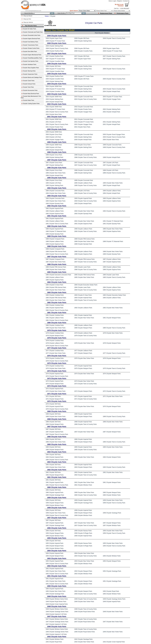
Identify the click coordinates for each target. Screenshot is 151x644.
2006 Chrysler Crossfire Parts (55, 71)
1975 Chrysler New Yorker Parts (56, 368)
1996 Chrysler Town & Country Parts (114, 173)
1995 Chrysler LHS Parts (53, 183)
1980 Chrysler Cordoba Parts (55, 325)
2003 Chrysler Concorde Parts (84, 97)
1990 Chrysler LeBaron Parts (83, 229)
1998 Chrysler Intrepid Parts (111, 157)
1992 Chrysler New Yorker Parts (84, 211)
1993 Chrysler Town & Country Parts (85, 201)
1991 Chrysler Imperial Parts (54, 219)
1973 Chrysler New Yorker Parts (84, 381)
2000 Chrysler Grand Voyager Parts (114, 134)
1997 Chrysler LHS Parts (111, 163)
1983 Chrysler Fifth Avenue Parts (56, 298)
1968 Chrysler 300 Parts (53, 422)
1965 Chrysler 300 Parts (53, 447)
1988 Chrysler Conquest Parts (55, 249)
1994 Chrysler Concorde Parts (55, 191)
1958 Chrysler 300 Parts (53, 510)
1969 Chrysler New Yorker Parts (56, 417)
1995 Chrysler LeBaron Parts (83, 183)
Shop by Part (27, 19)
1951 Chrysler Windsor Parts (83, 584)
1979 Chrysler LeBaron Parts (83, 333)
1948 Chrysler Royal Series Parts (84, 612)
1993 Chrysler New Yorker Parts (56, 201)
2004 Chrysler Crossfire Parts (55, 91)
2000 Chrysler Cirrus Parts (54, 134)
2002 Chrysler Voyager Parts (83, 112)
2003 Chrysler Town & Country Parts (85, 99)
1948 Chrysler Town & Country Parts (85, 609)
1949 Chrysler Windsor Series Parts (57, 599)
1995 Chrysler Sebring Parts (54, 185)
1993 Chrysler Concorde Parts (55, 198)
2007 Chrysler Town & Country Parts (114, 56)
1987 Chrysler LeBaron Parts (112, 259)
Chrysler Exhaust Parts (29, 84)
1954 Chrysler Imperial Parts (54, 553)
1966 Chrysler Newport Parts (83, 442)
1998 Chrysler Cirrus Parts (54, 155)
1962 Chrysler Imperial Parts (83, 472)
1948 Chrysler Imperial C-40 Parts (56, 614)
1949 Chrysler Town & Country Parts (85, 599)
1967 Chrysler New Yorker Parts (84, 432)
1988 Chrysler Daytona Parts (83, 254)
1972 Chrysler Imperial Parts (54, 389)
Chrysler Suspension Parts (30, 74)
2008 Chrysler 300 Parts (82, 48)
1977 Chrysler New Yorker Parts (56, 353)
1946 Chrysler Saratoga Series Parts (57, 632)
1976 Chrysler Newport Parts (112, 358)
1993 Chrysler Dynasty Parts (55, 204)
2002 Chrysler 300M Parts (54, 107)
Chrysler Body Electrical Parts (31, 94)
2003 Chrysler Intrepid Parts (54, 102)
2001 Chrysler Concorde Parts (84, 119)
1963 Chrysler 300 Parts (53, 465)
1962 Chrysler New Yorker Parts (113, 472)
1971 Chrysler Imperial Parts (83, 396)
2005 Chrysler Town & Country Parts (114, 79)
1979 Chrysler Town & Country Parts (85, 336)
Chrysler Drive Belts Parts (30, 51)
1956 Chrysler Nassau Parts (83, 531)
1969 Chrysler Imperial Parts (83, 414)
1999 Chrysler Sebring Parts (83, 147)
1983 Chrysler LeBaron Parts (112, 298)
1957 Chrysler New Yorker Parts (84, 523)
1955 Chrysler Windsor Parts (55, 548)
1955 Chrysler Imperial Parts (54, 543)
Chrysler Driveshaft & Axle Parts (32, 35)
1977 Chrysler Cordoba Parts (55, 351)
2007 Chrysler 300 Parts (82, 56)
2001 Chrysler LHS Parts (53, 122)
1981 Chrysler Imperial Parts (83, 315)
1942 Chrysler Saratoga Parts (83, 639)
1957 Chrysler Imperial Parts (54, 523)
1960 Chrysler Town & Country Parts (85, 495)
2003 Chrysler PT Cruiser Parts (112, 97)
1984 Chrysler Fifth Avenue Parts (56, 287)
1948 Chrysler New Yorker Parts (113, 612)
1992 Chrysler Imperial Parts (54, 208)
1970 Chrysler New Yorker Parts (84, 406)
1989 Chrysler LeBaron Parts (55, 241)
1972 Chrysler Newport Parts (83, 391)
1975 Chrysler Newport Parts (83, 368)
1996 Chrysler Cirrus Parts (54, 170)
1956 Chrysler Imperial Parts (83, 536)
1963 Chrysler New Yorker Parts (56, 467)
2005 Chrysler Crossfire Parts (55, 79)
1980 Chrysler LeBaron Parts (83, 325)
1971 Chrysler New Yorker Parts (113, 396)
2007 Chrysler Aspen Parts (82, 59)
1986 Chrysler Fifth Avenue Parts (56, 267)
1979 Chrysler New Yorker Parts (113, 333)
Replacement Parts (106, 13)
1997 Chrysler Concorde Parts (84, 163)
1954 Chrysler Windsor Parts (112, 556)
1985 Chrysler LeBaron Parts (55, 277)
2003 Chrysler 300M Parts (54, 97)
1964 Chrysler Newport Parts (112, 457)
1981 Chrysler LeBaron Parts (55, 318)
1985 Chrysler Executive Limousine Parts (58, 275)
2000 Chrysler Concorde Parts (84, 134)
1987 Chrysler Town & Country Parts (85, 262)
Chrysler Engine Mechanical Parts (32, 55)
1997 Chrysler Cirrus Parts (54, 163)
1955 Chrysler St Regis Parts (83, 546)
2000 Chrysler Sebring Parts (83, 137)
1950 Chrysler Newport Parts (83, 591)
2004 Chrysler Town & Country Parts (114, 89)
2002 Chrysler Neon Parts (54, 114)
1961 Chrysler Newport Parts (112, 482)
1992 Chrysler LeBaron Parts (55, 211)
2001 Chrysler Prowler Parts (54, 127)
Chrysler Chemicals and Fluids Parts (33, 32)
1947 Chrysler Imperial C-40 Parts (56, 624)
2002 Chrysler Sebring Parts (112, 109)
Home (110, 1)
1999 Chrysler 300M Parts (54, 145)
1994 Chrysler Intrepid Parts (111, 193)
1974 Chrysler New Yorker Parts (84, 374)
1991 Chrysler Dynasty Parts (112, 224)
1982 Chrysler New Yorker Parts (113, 308)
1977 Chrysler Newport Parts (83, 353)
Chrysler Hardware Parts (29, 64)
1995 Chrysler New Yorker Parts (113, 183)
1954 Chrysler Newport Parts (55, 556)
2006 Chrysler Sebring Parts (83, 69)
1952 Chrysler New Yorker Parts (56, 571)
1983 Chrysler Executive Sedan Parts (114, 295)
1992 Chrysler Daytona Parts (55, 214)
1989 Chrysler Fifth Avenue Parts (84, 239)
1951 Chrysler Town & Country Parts (57, 584)
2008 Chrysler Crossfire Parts (83, 51)
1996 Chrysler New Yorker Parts (56, 173)
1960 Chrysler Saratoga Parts (55, 495)
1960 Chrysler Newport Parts (112, 493)
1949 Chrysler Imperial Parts (112, 602)
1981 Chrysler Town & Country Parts (57, 320)
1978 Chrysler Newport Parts (112, 343)
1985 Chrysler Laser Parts (111, 275)
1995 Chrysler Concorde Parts (84, 180)
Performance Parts (122, 13)
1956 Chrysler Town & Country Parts (114, 533)
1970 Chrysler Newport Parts (112, 406)
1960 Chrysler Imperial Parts (54, 493)
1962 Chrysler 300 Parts (53, 472)
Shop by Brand (28, 16)
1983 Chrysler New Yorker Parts (56, 300)
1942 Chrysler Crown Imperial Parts (114, 642)
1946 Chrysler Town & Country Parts (85, 629)
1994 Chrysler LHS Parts (82, 191)
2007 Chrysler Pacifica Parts (54, 56)
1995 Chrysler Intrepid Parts (111, 185)
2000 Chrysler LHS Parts (53, 137)
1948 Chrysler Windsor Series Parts (57, 609)
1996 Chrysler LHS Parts (111, 170)
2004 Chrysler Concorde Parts (84, 86)
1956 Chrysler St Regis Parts (83, 533)
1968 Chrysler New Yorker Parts (113, 422)
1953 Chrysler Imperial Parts (54, 561)
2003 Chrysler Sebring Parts (54, 99)
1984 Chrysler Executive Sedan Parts (86, 285)
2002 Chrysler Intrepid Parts (111, 112)
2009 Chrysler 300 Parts (82, 38)
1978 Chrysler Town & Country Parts (57, 346)
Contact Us (126, 1)
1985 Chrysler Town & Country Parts (114, 277)
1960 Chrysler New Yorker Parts (84, 493)
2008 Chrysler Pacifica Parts (54, 51)
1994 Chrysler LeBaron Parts (112, 191)
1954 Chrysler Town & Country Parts (85, 556)
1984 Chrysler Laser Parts (82, 287)
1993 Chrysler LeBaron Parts (112, 198)
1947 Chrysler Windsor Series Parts (57, 619)
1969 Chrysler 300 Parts (53, 414)
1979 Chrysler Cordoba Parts (55, 333)
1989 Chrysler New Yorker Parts (84, 241)
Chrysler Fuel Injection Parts (30, 61)
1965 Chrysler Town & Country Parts (85, 450)
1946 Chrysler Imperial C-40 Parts (56, 634)
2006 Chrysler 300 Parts (53, 66)
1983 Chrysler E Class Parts (83, 295)
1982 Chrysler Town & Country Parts (57, 310)
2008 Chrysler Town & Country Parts (57, 48)
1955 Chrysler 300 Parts (53, 541)
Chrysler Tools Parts (28, 87)
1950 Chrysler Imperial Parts (54, 589)
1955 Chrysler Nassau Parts (83, 543)
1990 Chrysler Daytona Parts (112, 231)
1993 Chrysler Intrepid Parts (83, 204)
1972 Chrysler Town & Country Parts (114, 391)
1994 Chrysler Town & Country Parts (85, 193)
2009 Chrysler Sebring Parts (83, 41)
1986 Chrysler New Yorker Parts (56, 270)
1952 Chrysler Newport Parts (83, 571)
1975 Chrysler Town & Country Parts (114, 368)
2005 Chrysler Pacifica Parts (54, 76)
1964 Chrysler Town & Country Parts (57, 460)
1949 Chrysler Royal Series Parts (56, 602)
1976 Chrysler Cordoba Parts (55, 358)
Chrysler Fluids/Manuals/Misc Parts (32, 58)
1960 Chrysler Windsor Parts (112, 495)
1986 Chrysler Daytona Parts (112, 270)
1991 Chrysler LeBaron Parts (55, 221)
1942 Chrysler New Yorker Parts (84, 642)
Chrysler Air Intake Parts (29, 29)
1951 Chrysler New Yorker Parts (56, 581)
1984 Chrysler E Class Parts (54, 285)
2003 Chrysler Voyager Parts (112, 99)
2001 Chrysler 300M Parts (54, 119)
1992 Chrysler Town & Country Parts (114, 211)
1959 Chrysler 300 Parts (53, 500)
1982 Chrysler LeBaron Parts (83, 308)
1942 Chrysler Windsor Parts (55, 639)
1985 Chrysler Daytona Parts (55, 280)
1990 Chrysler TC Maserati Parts (56, 231)
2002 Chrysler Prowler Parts (83, 109)
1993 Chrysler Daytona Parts (112, 201)
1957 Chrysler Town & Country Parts (85, 525)
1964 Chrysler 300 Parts (53, 455)
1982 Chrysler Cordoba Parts (55, 305)
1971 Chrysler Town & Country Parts (85, 399)
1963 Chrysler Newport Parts (83, 467)
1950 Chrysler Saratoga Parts (55, 594)
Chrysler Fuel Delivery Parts (30, 42)
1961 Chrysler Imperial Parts (54, 482)
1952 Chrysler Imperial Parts (54, 569)
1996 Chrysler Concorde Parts (84, 170)
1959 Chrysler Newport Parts (55, 503)
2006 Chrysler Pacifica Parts (83, 66)
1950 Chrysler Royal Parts (111, 591)
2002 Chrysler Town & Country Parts (57, 112)
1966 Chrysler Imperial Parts (83, 439)
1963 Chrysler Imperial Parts (83, 465)
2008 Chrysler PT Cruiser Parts (112, 51)
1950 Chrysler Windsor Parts (112, 594)
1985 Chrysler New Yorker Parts (84, 277)
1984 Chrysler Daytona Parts (112, 290)
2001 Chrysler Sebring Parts (112, 122)
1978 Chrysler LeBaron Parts (55, 343)
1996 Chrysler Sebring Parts (83, 173)
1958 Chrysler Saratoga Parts (112, 513)
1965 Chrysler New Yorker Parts (113, 447)
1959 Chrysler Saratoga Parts (83, 503)
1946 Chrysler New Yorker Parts (113, 632)
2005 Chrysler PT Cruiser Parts (84, 76)
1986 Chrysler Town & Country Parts (85, 270)
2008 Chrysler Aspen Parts (111, 48)
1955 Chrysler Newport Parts (55, 546)
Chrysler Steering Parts (29, 71)
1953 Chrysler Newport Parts (112, 561)
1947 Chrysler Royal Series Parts (84, 622)
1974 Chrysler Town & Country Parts (57, 376)
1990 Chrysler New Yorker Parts (113, 229)
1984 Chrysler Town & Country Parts (85, 290)
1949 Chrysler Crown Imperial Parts (57, 604)
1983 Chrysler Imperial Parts (83, 298)
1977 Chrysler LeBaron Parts (83, 351)
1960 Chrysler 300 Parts (53, 490)
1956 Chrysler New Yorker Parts (113, 531)
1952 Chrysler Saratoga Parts (112, 571)
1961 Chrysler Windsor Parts (83, 485)
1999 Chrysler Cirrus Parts (82, 145)
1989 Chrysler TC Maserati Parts (113, 241)
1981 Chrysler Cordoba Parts (55, 315)
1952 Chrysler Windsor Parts (83, 574)
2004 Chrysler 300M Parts (54, 86)
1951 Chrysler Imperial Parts (54, 579)
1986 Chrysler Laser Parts (82, 267)
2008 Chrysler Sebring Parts (54, 46)
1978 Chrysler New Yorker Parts (84, 343)
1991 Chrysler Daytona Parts (83, 224)
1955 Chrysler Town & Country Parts (114, 546)
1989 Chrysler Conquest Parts (55, 239)
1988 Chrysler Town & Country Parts (57, 254)
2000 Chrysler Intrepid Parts (83, 140)
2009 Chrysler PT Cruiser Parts (55, 41)
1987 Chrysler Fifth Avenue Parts (84, 259)
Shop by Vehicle (28, 22)
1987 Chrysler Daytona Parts (112, 262)
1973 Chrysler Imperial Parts (54, 381)
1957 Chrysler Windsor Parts (112, 525)
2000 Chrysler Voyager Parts (55, 140)
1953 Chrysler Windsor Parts (83, 564)
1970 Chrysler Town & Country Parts (57, 409)
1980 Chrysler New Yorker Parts (56, 328)
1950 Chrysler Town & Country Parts (85, 594)
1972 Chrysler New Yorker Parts (56, 391)
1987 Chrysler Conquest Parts (55, 259)
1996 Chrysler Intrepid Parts (54, 175)
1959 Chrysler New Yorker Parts (113, 500)
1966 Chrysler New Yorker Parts (56, 442)
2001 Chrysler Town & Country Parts (57, 124)
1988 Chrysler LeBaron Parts (83, 252)
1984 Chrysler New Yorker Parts (56, 290)
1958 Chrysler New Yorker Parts (56, 513)
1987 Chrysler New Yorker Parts (56, 262)
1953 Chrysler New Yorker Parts (84, 561)
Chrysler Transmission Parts (30, 45)
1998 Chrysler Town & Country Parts (85, 157)
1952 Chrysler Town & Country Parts (57, 574)
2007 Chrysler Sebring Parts (112, 59)
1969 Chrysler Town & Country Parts (114, 417)
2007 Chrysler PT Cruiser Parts (55, 59)
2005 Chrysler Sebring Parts (54, 81)
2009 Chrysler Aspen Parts (54, 38)
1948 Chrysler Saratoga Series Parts (57, 612)
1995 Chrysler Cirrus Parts (54, 180)
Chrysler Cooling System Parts (31, 103)
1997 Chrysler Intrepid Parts (111, 165)
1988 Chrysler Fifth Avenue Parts (56, 252)
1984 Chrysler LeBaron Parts (112, 287)
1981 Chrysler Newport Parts (112, 318)
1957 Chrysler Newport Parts (112, 523)
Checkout (119, 5)
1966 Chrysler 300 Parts (53, 439)
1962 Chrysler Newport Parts (55, 475)
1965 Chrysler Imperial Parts (83, 447)
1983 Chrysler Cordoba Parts (55, 295)
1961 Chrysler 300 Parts (53, 480)
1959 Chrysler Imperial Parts (83, 500)
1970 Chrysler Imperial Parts (54, 406)
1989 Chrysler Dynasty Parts (83, 244)
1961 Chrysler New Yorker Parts (84, 482)
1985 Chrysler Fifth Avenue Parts (84, 275)
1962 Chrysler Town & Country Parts (85, 475)
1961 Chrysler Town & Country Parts (57, 485)
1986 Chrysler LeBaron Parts (112, 267)
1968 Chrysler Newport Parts (55, 424)
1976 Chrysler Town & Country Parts (57, 361)
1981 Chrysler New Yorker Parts (84, 318)
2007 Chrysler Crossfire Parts (55, 61)
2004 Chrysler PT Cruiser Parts (55, 89)
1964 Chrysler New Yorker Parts (84, 457)
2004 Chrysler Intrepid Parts (111, 91)
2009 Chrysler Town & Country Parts (114, 38)
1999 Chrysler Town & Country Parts (114, 147)
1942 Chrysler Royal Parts (54, 642)
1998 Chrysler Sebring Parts (54, 157)
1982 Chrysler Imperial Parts (54, 308)
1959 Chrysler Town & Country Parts (114, 503)
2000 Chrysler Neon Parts (111, 140)
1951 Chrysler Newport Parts (83, 581)
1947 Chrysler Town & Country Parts (85, 619)
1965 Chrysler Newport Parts (55, 450)
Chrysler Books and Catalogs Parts (32, 77)
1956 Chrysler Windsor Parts (55, 536)
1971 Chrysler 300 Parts (53, 396)
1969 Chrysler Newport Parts (83, 417)
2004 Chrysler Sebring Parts (83, 89)
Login (115, 1)
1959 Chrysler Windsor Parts (55, 505)
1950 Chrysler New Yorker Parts (56, 591)
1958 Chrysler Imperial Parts (83, 510)
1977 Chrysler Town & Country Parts (114, 353)
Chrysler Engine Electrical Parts (31, 39)
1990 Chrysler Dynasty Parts (55, 234)
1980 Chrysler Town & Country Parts (114, 328)
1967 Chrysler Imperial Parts (54, 432)
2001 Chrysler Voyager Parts (83, 124)
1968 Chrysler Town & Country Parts (85, 424)
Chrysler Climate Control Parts (31, 48)
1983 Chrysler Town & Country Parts (85, 300)
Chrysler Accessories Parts (30, 90)
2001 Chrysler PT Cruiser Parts (84, 122)
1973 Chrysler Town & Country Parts (85, 384)
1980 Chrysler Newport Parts (83, 328)
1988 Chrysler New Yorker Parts (113, 252)
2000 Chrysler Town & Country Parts (114, 137)
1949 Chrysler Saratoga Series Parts (114, 599)
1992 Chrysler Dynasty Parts (83, 214)
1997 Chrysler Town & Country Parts (85, 165)
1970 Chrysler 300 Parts (53, 404)
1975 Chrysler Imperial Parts (83, 366)
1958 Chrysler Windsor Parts (83, 515)
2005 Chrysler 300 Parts (82, 79)
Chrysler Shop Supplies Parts (31, 68)
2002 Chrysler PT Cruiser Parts (55, 109)
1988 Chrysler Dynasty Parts (112, 254)
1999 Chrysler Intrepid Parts (54, 150)
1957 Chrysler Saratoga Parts (55, 525)
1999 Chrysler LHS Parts (53, 147)
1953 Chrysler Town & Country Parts (57, 564)
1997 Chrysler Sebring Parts (54, 165)
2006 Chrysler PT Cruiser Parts (55, 69)
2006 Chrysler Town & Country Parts (114, 69)
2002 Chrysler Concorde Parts (84, 107)
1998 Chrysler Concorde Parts (84, 155)
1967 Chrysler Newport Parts (112, 432)
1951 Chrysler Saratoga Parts (112, 581)
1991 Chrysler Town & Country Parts (57, 224)
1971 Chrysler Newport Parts (55, 399)
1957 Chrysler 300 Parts (53, 520)
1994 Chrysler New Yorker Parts (56, 193)
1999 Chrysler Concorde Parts (112, 145)
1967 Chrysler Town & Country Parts (57, 434)
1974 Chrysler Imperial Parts (54, 374)
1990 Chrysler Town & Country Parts (85, 231)
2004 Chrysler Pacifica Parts (83, 91)
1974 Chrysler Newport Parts (112, 374)
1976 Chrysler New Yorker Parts (84, 358)
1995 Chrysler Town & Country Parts (85, 185)
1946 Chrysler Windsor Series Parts (57, 629)
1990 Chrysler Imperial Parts (54, 229)
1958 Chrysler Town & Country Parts (57, 515)
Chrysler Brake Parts (28, 100)
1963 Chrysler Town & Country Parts (114, 467)
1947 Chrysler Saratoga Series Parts (57, 622)
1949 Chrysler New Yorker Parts (84, 602)
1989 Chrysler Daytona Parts (55, 244)
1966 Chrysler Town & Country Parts (114, 442)
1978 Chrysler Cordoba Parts (55, 341)
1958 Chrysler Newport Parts (83, 513)
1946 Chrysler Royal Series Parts (84, 632)
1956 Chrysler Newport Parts (55, 533)
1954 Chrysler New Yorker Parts (84, 553)
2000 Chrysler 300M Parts (54, 132)
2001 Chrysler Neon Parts (82, 127)
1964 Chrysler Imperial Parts (54, 457)
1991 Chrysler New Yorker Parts (84, 221)
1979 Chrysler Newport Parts (55, 336)
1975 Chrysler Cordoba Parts (55, 366)
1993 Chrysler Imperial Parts (83, 198)
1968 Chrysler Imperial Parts (83, 422)
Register (120, 1)
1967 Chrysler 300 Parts (53, 429)
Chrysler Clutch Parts (29, 81)
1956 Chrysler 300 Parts (53, 531)
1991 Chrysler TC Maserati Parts (113, 221)
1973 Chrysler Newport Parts (55, 384)
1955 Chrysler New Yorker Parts (113, 543)
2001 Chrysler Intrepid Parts (111, 124)
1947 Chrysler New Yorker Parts (113, 622)
